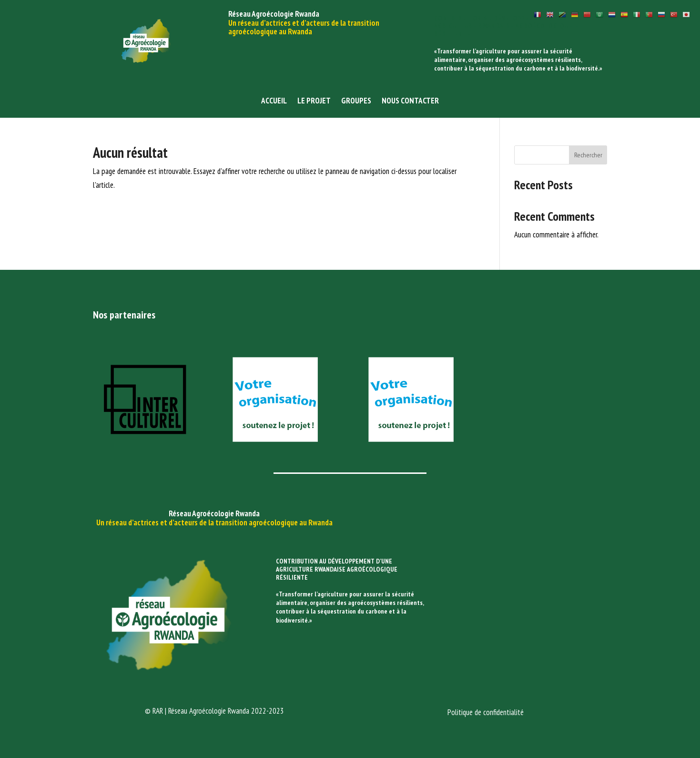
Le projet (314, 102)
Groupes (356, 102)
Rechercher (588, 155)
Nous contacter (410, 102)
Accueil (274, 102)
